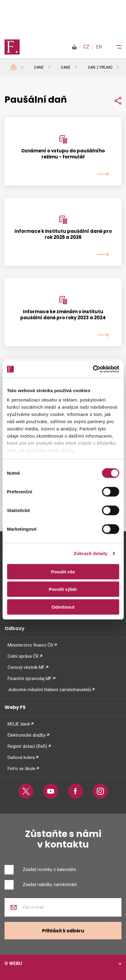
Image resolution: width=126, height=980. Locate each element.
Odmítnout (63, 607)
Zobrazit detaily (91, 553)
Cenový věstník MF (26, 667)
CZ (86, 47)
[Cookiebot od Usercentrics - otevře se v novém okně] (93, 369)
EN (99, 47)
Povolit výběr (63, 589)
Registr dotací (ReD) (27, 746)
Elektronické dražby (27, 735)
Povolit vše (63, 571)
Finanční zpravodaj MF (30, 679)
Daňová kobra (21, 757)
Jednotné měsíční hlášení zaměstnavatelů (49, 690)
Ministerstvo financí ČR (30, 645)
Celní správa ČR (23, 656)
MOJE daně (19, 724)
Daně (39, 67)
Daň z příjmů (100, 67)
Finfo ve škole (21, 769)
